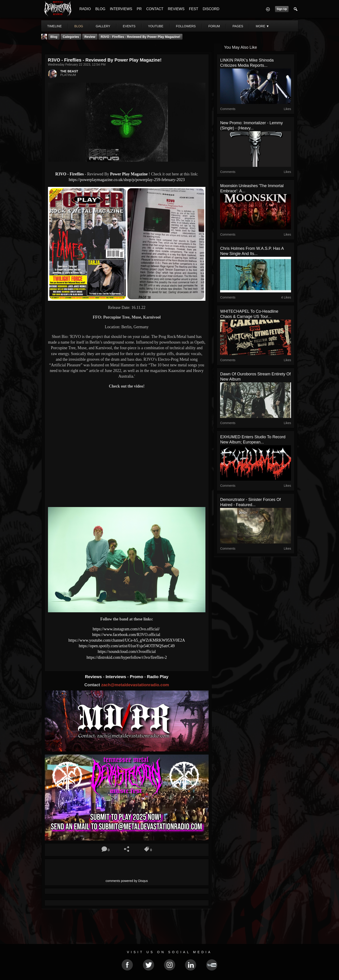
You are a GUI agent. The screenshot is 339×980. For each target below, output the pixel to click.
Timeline (55, 26)
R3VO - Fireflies (70, 174)
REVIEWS (176, 9)
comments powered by (127, 881)
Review (90, 37)
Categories (71, 37)
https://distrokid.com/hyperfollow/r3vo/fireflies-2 (127, 657)
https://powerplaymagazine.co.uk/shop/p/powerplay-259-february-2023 (127, 180)
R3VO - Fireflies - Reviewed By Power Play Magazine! (140, 37)
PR (139, 9)
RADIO (85, 9)
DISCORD (211, 9)
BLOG (100, 9)
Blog (54, 37)
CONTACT (155, 9)
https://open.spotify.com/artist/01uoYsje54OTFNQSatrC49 (127, 646)
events (129, 26)
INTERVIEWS (121, 9)
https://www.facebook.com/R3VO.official (127, 635)
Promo (137, 677)
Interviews (116, 677)
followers (186, 26)
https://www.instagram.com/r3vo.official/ (127, 629)
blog (79, 26)
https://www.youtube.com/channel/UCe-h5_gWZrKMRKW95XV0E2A (127, 640)
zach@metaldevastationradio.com (135, 685)
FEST (194, 9)
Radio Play (158, 677)
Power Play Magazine (129, 174)
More (262, 26)
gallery (103, 26)
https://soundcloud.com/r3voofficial (127, 652)
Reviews (94, 677)
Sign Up (282, 9)
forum (214, 26)
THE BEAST (69, 71)
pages (238, 26)
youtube (156, 26)
